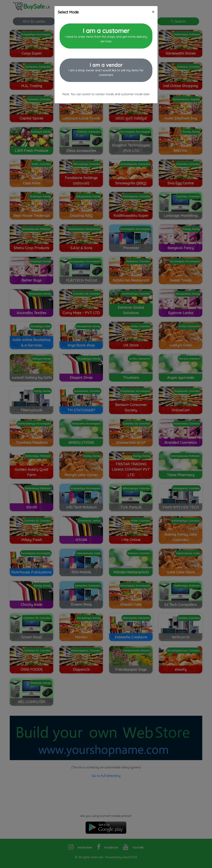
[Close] (153, 12)
